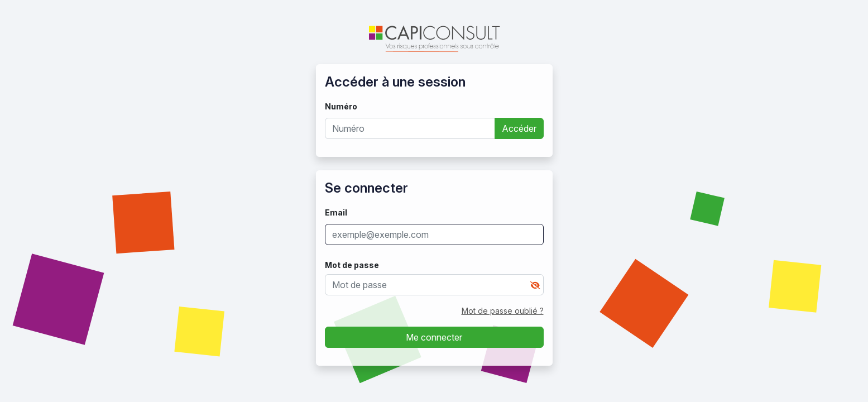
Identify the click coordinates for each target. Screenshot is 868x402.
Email (336, 212)
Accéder (519, 128)
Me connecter (434, 337)
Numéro (341, 106)
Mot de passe (352, 265)
